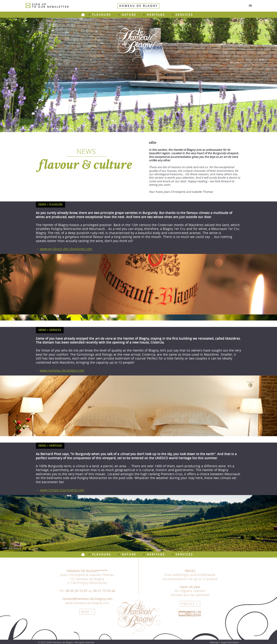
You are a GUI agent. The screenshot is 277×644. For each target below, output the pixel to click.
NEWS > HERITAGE (50, 446)
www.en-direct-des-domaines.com (66, 249)
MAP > (87, 612)
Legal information (230, 642)
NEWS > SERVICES (50, 330)
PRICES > (190, 604)
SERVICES (184, 15)
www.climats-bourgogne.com (62, 490)
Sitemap (214, 642)
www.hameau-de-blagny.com (62, 370)
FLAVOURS (102, 15)
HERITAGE (156, 15)
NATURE (129, 15)
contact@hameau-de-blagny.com (87, 599)
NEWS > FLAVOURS (50, 205)
